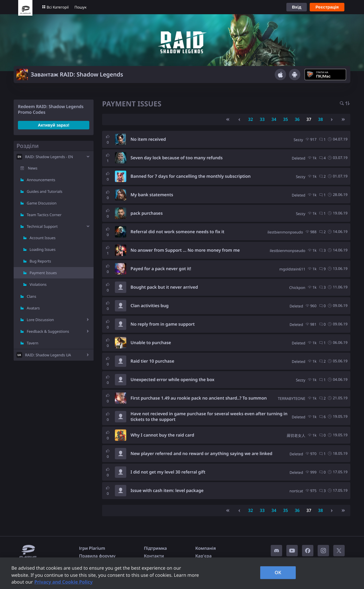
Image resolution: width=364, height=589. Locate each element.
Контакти (154, 556)
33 (262, 119)
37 (309, 119)
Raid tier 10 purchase (152, 361)
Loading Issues (43, 249)
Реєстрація (327, 7)
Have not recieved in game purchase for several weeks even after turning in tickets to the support (209, 417)
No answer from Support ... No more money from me (185, 250)
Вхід (297, 7)
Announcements (41, 180)
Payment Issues (43, 273)
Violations (38, 284)
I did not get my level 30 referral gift (168, 472)
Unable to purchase (151, 343)
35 (285, 119)
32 (250, 119)
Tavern (33, 343)
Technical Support (42, 226)
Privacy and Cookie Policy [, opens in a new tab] (64, 582)
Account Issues (43, 238)
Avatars (33, 308)
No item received (148, 139)
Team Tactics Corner (44, 215)
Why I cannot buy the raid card (162, 435)
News (33, 168)
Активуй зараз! (54, 125)
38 (320, 119)
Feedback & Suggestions (48, 331)
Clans (31, 296)
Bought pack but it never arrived (164, 287)
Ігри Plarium (92, 548)
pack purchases (147, 213)
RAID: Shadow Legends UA (48, 355)
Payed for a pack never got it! (161, 269)
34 (274, 119)
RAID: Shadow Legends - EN (49, 157)
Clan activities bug (150, 306)
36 (297, 119)
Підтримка (155, 548)
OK (278, 573)
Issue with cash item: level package (167, 491)
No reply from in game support (163, 324)
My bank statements (152, 195)
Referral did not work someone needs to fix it (177, 232)
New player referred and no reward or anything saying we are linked (201, 454)
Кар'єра (203, 556)
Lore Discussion (40, 320)
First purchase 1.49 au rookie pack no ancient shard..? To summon (199, 398)
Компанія (206, 548)
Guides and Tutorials (45, 191)
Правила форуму (97, 556)
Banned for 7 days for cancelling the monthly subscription (191, 176)
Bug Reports (40, 261)
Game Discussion (42, 203)
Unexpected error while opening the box (172, 380)
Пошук (80, 7)
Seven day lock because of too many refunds (177, 158)
